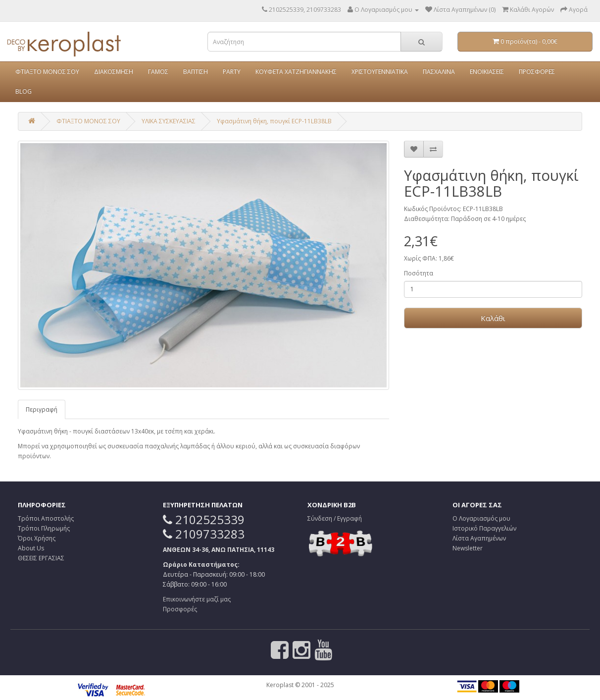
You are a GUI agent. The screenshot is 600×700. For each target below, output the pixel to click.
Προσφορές (180, 609)
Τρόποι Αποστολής (46, 518)
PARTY (232, 72)
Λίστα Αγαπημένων (479, 538)
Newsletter (468, 548)
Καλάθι (493, 318)
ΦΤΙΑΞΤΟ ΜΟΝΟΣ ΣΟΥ (47, 72)
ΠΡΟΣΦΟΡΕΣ (537, 72)
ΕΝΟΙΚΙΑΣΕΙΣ (487, 72)
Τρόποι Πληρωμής (44, 528)
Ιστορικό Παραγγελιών (484, 528)
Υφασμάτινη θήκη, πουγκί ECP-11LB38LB (274, 121)
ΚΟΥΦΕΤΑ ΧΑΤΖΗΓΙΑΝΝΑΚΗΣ (296, 72)
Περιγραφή (42, 409)
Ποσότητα (419, 273)
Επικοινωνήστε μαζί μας (197, 599)
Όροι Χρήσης (37, 538)
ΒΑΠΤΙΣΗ (196, 72)
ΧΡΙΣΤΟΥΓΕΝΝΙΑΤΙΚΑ (380, 72)
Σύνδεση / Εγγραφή (335, 518)
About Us (31, 548)
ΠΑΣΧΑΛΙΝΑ (439, 72)
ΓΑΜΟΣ (158, 72)
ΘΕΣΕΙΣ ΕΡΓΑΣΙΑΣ (41, 558)
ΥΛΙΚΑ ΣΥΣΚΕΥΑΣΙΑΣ (169, 121)
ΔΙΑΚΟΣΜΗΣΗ (114, 72)
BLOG (24, 91)
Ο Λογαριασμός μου (481, 518)
